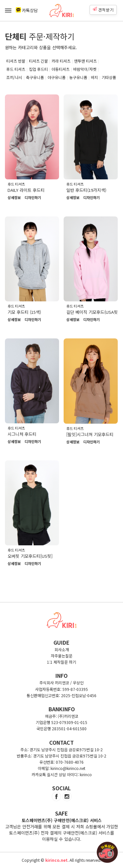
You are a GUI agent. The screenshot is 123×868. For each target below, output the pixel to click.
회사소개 (62, 649)
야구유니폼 (57, 77)
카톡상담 (27, 10)
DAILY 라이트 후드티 (26, 190)
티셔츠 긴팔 (38, 61)
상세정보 (14, 198)
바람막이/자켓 (85, 69)
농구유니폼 (78, 77)
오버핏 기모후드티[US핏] (30, 556)
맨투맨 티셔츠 (85, 61)
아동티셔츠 (61, 69)
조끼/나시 (14, 77)
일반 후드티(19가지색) (86, 190)
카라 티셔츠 (61, 61)
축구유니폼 (35, 77)
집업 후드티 (38, 69)
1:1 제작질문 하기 (61, 662)
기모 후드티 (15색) (24, 312)
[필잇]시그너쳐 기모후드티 (90, 434)
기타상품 (109, 77)
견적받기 (103, 9)
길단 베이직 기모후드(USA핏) (93, 312)
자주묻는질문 (62, 656)
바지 (94, 77)
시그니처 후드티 (22, 434)
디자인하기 (33, 198)
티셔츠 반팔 (16, 61)
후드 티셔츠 (16, 69)
